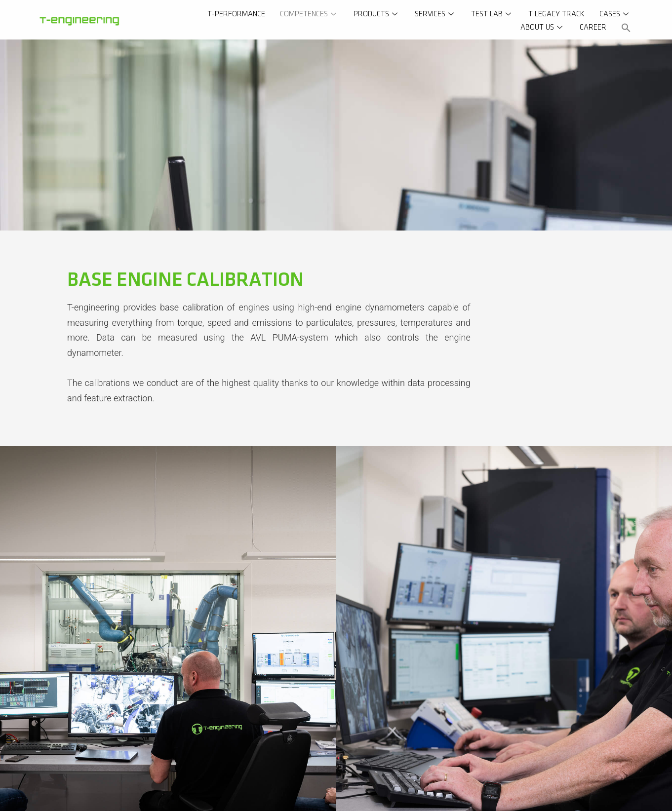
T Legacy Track (556, 14)
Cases (615, 14)
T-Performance (236, 14)
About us (543, 27)
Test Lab (492, 14)
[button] (626, 27)
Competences (309, 14)
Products (377, 14)
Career (593, 27)
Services (435, 14)
